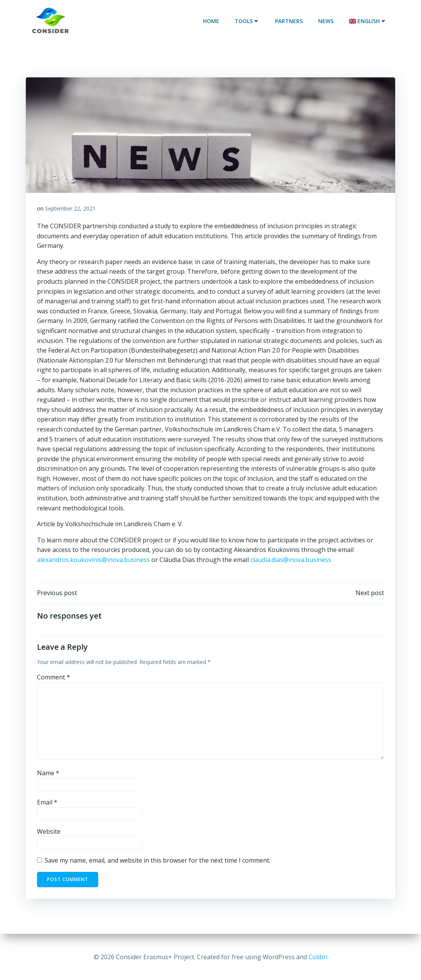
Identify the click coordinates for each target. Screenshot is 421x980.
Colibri (318, 957)
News (327, 21)
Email (48, 803)
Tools (248, 21)
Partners (290, 21)
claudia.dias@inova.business (291, 560)
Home (212, 21)
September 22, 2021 (71, 209)
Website (49, 833)
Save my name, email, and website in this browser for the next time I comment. (158, 861)
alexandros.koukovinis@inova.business (94, 560)
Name (49, 774)
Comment (54, 678)
